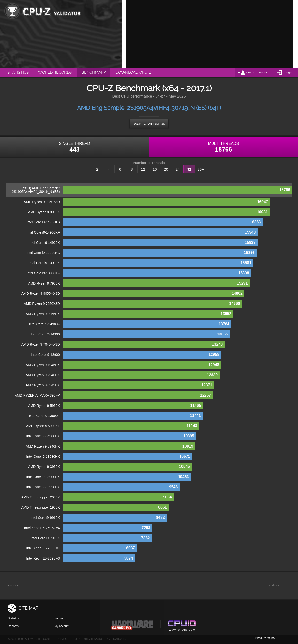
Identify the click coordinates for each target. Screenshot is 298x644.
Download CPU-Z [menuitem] (133, 72)
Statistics (14, 618)
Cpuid (182, 626)
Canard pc (132, 626)
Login (288, 73)
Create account (257, 73)
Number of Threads (149, 163)
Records (13, 626)
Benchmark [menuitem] (94, 72)
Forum (59, 618)
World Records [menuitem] (55, 72)
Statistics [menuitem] (18, 72)
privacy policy (265, 638)
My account (62, 626)
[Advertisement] (210, 34)
